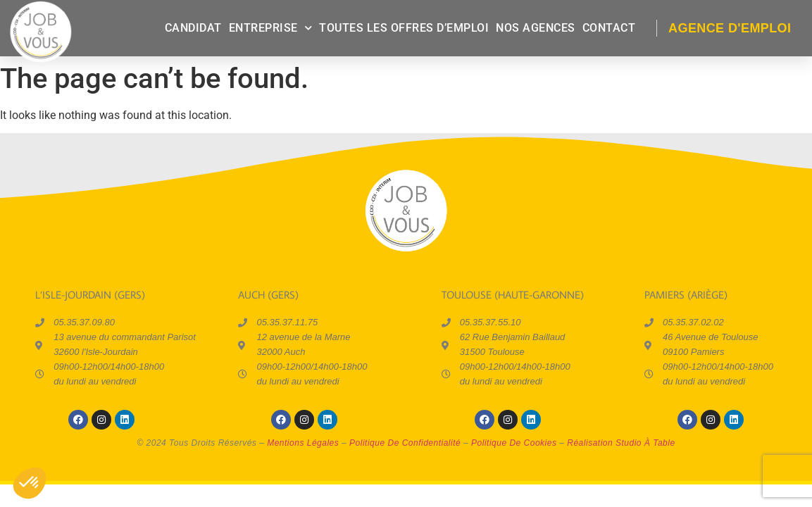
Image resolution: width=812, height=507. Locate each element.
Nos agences (536, 28)
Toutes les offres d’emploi (404, 28)
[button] (30, 483)
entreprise (271, 28)
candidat (193, 28)
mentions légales (303, 443)
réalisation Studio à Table (621, 443)
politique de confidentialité (405, 443)
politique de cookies (514, 443)
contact (609, 28)
